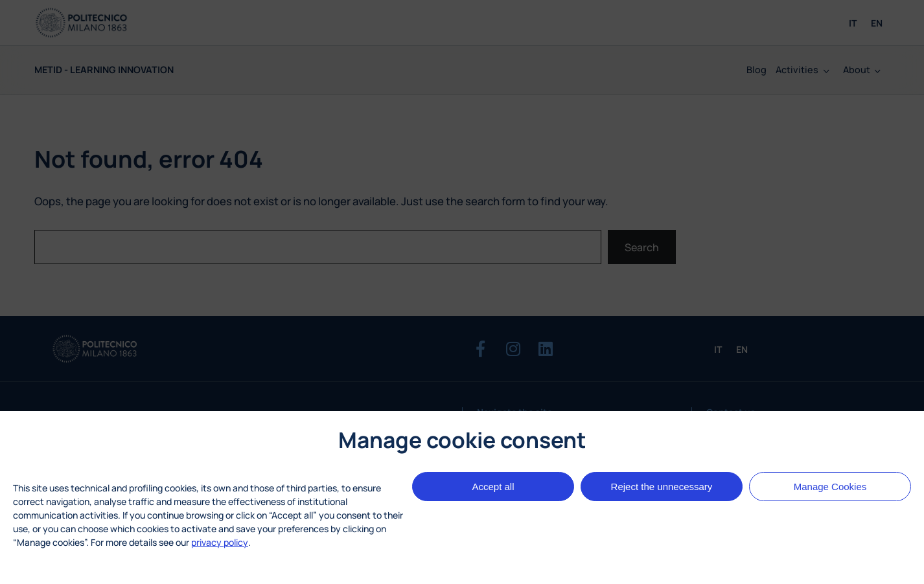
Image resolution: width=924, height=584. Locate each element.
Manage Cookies (830, 487)
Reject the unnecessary (662, 487)
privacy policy (220, 542)
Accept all (493, 487)
